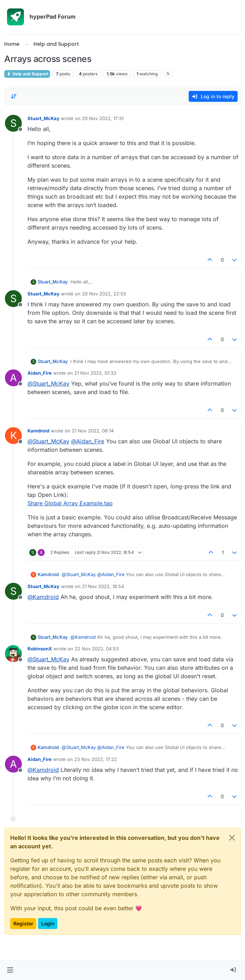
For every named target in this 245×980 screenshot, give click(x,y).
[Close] (232, 838)
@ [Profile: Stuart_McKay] (48, 383)
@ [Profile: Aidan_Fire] (88, 441)
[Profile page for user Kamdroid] (13, 436)
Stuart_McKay (43, 118)
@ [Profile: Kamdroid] (43, 597)
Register (23, 923)
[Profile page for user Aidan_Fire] (13, 378)
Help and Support (27, 74)
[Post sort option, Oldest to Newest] (14, 96)
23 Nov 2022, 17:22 (96, 759)
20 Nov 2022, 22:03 (104, 294)
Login (48, 923)
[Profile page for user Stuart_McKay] (13, 123)
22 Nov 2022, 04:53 (97, 649)
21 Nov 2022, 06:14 (93, 431)
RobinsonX (40, 649)
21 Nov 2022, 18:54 (103, 586)
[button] (10, 970)
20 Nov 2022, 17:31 (103, 118)
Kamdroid (38, 431)
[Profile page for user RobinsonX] (13, 654)
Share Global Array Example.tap (70, 503)
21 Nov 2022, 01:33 (95, 373)
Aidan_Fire (40, 373)
